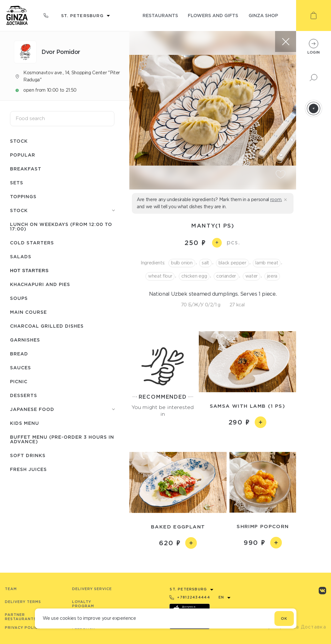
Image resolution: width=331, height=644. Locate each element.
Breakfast (26, 169)
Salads (21, 256)
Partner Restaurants (21, 617)
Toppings (23, 196)
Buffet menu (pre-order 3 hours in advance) (62, 439)
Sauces (21, 368)
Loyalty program (83, 604)
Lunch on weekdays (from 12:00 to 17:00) (61, 226)
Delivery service (92, 589)
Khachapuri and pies (40, 284)
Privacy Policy (23, 628)
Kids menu (25, 423)
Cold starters (32, 243)
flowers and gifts (213, 15)
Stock (19, 141)
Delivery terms (23, 602)
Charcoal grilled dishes (47, 326)
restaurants (160, 15)
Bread (19, 354)
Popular (23, 155)
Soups (19, 298)
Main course (28, 312)
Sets (17, 183)
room (276, 199)
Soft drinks (28, 455)
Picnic (19, 381)
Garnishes (25, 340)
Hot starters (29, 271)
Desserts (24, 395)
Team (11, 589)
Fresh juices (28, 469)
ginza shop (263, 15)
